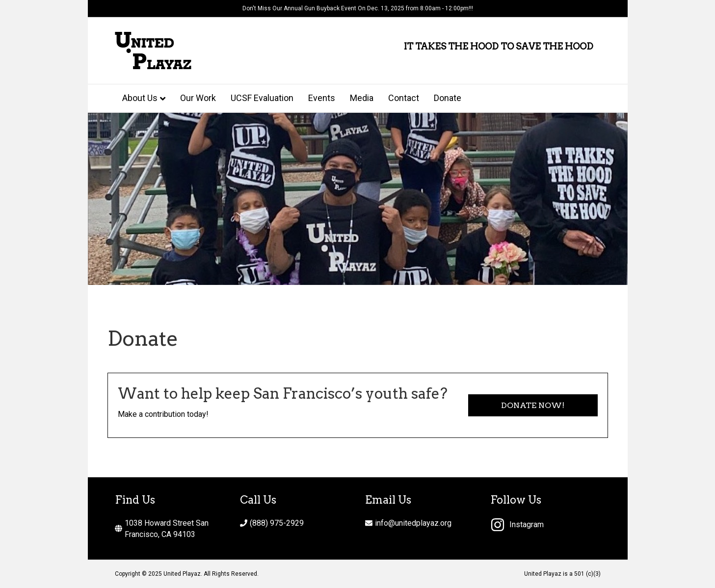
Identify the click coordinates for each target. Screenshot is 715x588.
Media (362, 98)
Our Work (198, 98)
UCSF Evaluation (262, 98)
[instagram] (517, 525)
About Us (140, 98)
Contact (404, 98)
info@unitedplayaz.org (413, 523)
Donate (448, 98)
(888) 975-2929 (277, 523)
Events (322, 98)
